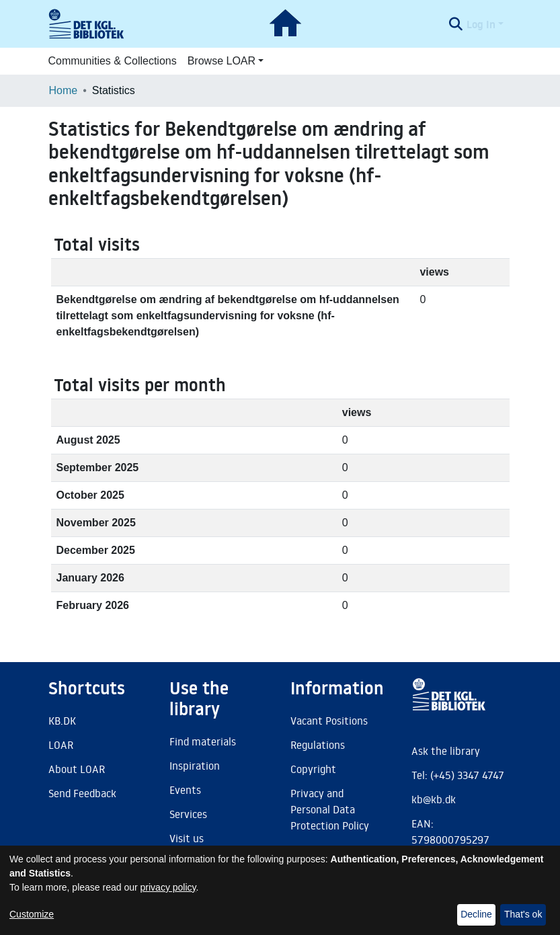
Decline (476, 914)
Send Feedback (82, 793)
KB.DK (62, 721)
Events (185, 790)
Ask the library (446, 751)
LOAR (61, 745)
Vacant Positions (329, 721)
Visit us (187, 838)
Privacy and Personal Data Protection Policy (330, 809)
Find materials (203, 741)
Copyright (313, 769)
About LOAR (77, 769)
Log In (481, 24)
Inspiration (195, 766)
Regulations (318, 745)
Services (188, 814)
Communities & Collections (113, 61)
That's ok (523, 914)
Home (64, 90)
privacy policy (168, 887)
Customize (32, 914)
